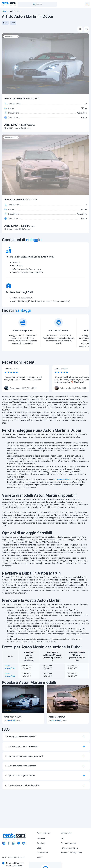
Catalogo (41, 843)
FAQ (63, 838)
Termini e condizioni (69, 848)
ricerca (37, 4)
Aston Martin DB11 (61, 479)
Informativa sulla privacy (71, 853)
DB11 (5, 23)
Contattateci (43, 853)
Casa (4, 11)
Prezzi (40, 857)
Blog (39, 848)
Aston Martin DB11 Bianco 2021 (22, 98)
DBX (13, 23)
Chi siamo (41, 838)
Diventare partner (68, 843)
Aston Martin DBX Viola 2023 (21, 200)
